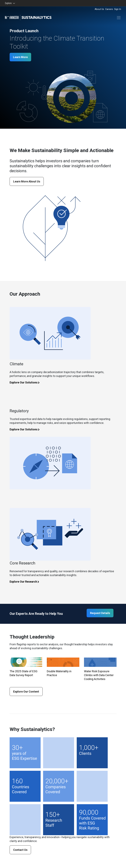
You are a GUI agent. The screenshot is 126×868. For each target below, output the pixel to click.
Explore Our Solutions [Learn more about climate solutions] (26, 382)
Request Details (100, 613)
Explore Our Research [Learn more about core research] (26, 582)
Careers (109, 9)
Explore (9, 3)
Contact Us (20, 850)
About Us (99, 9)
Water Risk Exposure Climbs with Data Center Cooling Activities (99, 675)
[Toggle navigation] (119, 18)
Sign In (118, 9)
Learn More (20, 57)
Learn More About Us (27, 181)
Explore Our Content (26, 692)
